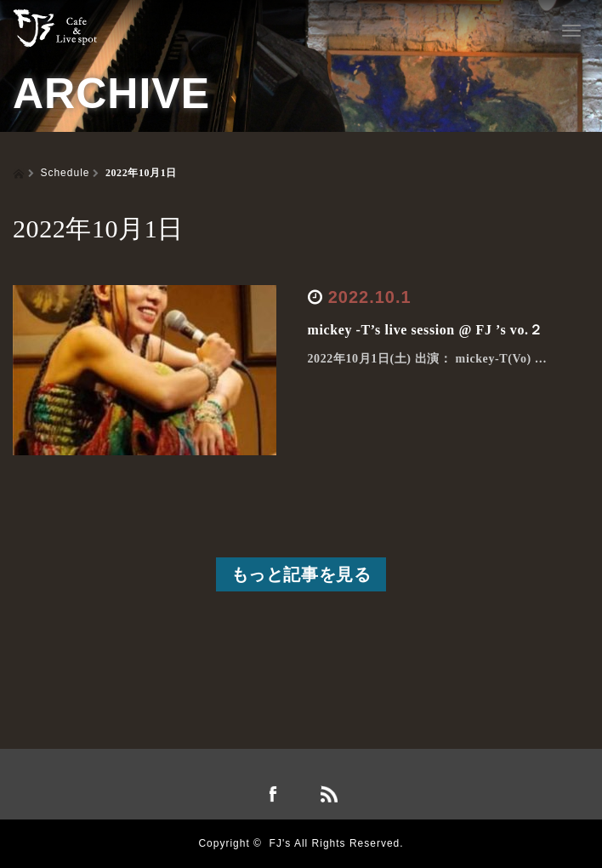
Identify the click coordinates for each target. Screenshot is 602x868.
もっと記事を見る (301, 574)
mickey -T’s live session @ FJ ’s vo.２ (426, 330)
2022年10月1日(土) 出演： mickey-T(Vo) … (428, 359)
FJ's (281, 843)
